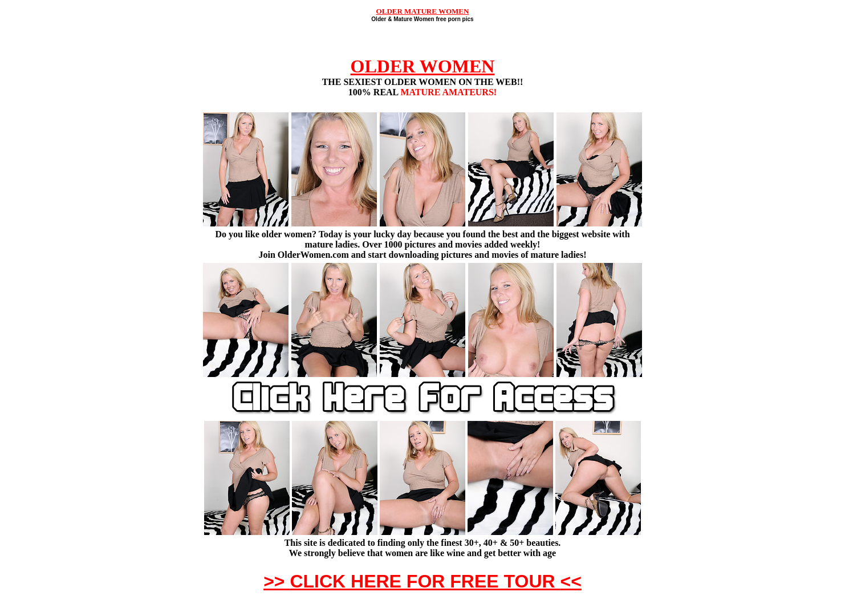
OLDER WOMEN (423, 66)
